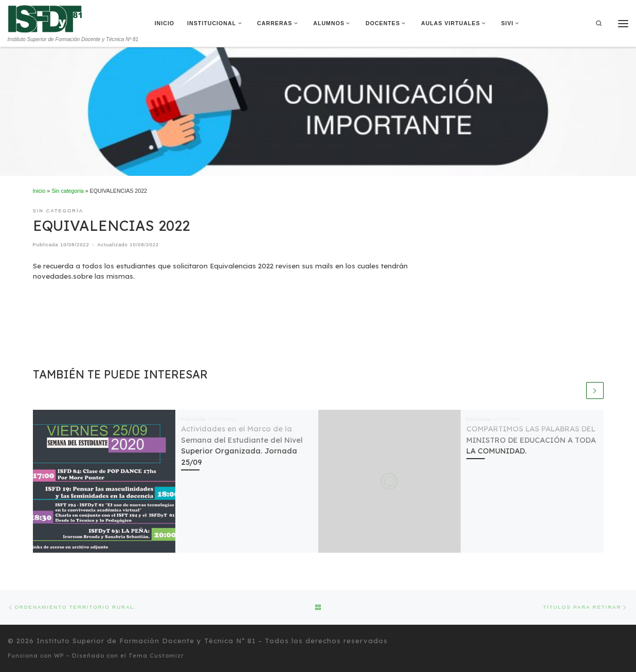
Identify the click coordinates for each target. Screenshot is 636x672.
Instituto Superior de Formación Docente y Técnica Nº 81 (146, 641)
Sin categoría (68, 191)
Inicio (39, 191)
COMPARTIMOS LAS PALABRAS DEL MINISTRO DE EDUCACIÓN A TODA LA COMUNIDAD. (531, 440)
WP (59, 656)
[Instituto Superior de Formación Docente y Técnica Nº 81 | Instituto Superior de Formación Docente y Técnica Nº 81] (45, 18)
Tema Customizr (156, 656)
